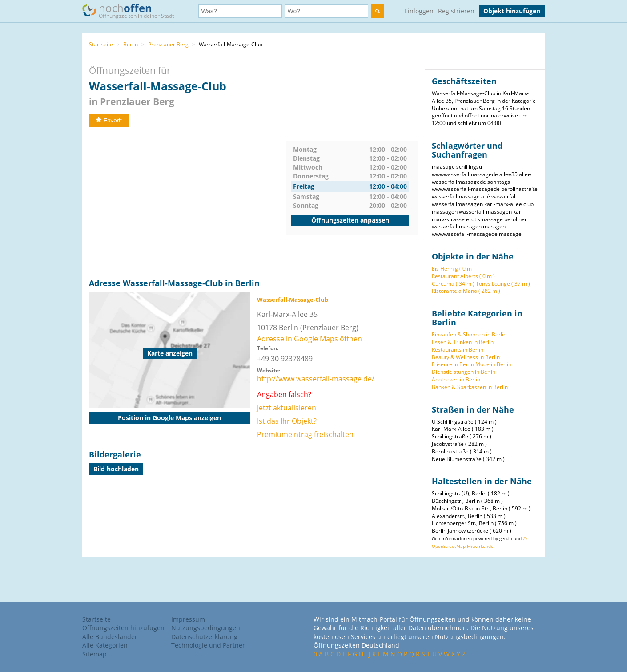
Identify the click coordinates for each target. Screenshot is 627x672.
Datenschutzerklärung (204, 637)
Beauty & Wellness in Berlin (466, 357)
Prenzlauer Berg (168, 44)
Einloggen (419, 11)
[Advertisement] (188, 203)
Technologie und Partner (208, 645)
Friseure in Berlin (453, 364)
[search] (378, 11)
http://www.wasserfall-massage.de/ (316, 379)
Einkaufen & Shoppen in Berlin (469, 334)
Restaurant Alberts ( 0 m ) (463, 276)
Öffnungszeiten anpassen (350, 220)
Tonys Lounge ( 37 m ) (503, 284)
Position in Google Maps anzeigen (169, 418)
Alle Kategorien (105, 645)
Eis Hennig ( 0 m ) (453, 269)
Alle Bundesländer (110, 637)
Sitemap (94, 654)
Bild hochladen (116, 469)
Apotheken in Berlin (456, 379)
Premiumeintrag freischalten (305, 434)
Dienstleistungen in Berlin (464, 372)
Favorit (109, 120)
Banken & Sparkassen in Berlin (470, 387)
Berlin (131, 44)
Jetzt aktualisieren (287, 408)
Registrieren (456, 11)
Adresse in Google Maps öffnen (309, 339)
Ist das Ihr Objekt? (287, 421)
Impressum (188, 619)
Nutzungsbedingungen (206, 628)
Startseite (101, 44)
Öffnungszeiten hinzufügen (123, 628)
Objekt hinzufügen (512, 11)
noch (132, 10)
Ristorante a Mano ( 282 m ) (466, 291)
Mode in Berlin (493, 364)
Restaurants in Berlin (458, 350)
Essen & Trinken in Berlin (463, 342)
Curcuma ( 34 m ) (453, 284)
